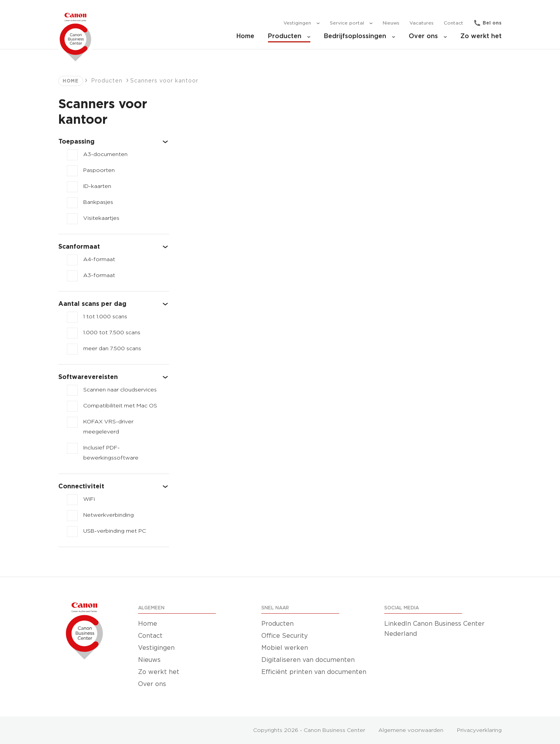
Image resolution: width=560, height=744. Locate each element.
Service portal (351, 23)
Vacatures (422, 23)
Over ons (428, 36)
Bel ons (492, 23)
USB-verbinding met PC (115, 531)
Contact (453, 23)
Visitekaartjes (101, 218)
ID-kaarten (97, 186)
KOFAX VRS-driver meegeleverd (108, 427)
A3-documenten (105, 154)
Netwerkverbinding (108, 515)
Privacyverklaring (479, 730)
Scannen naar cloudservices (120, 390)
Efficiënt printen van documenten (314, 672)
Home (245, 36)
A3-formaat (99, 275)
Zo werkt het (481, 36)
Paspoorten (99, 170)
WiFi (89, 499)
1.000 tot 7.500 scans (112, 333)
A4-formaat (99, 260)
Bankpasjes (98, 202)
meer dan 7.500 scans (112, 349)
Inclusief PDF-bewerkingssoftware (111, 453)
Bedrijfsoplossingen (360, 36)
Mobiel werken (285, 648)
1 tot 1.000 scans (105, 317)
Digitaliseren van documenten (308, 660)
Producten (289, 36)
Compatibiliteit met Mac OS (120, 406)
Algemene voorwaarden (411, 730)
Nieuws (391, 23)
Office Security (284, 636)
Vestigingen (302, 23)
